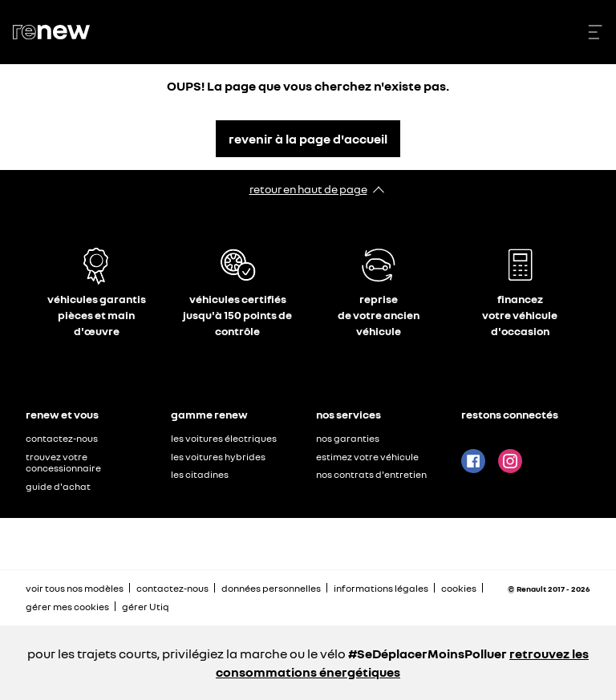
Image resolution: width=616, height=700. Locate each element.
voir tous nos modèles (75, 588)
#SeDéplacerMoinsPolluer (428, 653)
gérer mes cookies (67, 607)
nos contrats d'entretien (371, 474)
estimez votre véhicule (367, 457)
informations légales (381, 588)
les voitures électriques (224, 438)
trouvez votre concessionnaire (63, 463)
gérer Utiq (146, 607)
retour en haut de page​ (308, 189)
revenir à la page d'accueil (308, 139)
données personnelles (271, 588)
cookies (459, 588)
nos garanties (348, 438)
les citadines (200, 474)
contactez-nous (62, 438)
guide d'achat (58, 486)
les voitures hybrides (218, 457)
